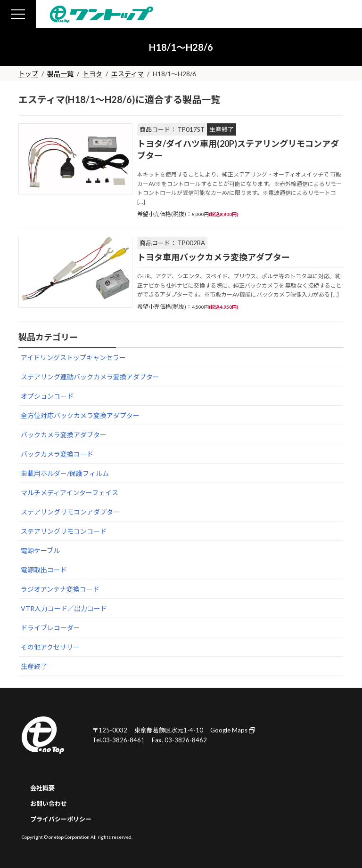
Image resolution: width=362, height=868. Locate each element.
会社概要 (42, 788)
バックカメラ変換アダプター (64, 435)
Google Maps (233, 730)
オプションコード (47, 396)
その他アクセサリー (50, 647)
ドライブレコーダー (50, 628)
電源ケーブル (40, 551)
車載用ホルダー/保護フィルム (65, 473)
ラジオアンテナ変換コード (60, 589)
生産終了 (34, 666)
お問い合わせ (49, 804)
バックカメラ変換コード (57, 454)
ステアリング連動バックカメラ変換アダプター (90, 377)
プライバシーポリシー (61, 819)
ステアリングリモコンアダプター (70, 512)
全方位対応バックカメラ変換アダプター (80, 415)
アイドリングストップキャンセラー (73, 358)
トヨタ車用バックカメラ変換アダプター (214, 257)
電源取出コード (44, 570)
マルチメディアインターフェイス (70, 493)
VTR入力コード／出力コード (64, 608)
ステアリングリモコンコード (64, 531)
